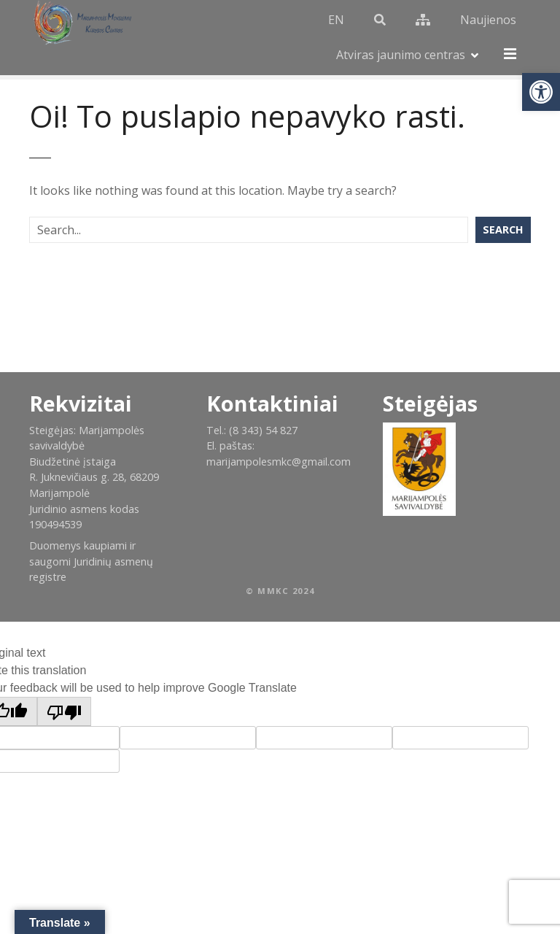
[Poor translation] (64, 684)
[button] (541, 92)
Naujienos (448, 24)
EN (296, 24)
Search (503, 202)
